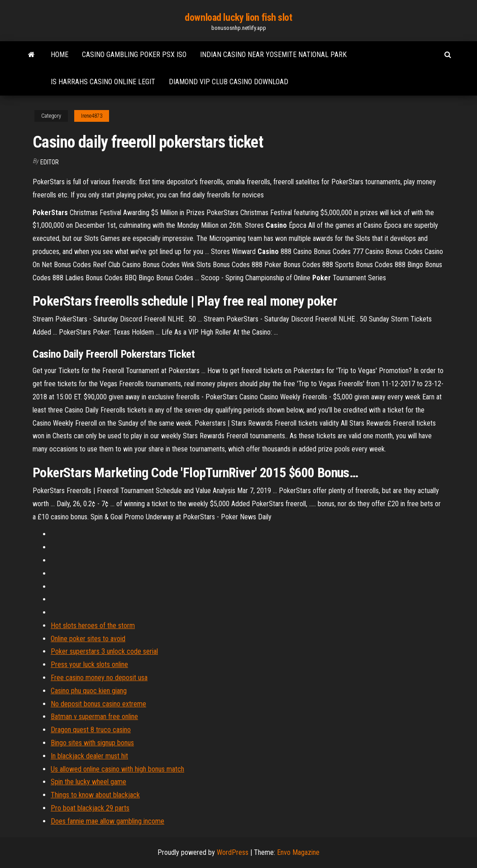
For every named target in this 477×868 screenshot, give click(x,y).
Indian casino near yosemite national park (273, 55)
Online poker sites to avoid (88, 639)
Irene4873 (92, 116)
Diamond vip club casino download (229, 82)
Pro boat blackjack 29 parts (90, 808)
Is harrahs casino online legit (103, 82)
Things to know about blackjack (95, 795)
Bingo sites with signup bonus (92, 743)
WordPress (233, 852)
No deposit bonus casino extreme (98, 704)
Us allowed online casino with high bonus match (117, 769)
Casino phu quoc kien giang (89, 691)
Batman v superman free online (94, 717)
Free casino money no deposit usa (99, 678)
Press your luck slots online (89, 664)
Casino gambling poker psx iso (134, 55)
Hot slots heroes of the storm (93, 626)
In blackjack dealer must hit (89, 756)
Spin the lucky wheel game (88, 782)
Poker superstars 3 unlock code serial (104, 651)
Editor (50, 162)
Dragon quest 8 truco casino (91, 730)
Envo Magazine (298, 852)
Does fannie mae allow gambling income (107, 821)
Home (60, 55)
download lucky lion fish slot (238, 17)
